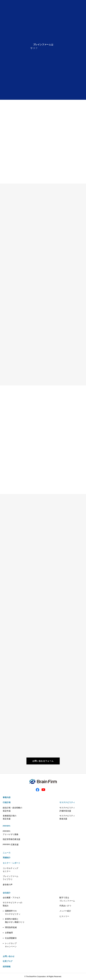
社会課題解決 (11, 938)
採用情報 (7, 967)
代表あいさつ (65, 906)
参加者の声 (8, 885)
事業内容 (7, 797)
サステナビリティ (67, 802)
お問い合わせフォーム (43, 761)
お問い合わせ (9, 956)
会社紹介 (7, 893)
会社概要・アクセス (11, 898)
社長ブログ (8, 961)
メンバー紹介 (65, 911)
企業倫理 (9, 933)
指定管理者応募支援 (11, 839)
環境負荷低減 (11, 927)
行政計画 (7, 802)
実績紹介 (7, 858)
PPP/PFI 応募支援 (11, 845)
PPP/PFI (7, 826)
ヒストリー (64, 916)
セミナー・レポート (11, 863)
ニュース (7, 853)
